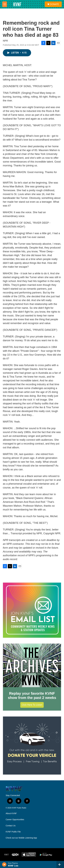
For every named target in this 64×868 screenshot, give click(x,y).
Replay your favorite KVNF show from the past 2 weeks (32, 696)
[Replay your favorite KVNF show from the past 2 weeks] (32, 665)
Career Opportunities (15, 820)
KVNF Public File (13, 832)
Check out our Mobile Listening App (21, 838)
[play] (4, 864)
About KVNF (11, 813)
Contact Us (11, 826)
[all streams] (60, 864)
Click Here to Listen (32, 705)
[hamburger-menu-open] (5, 4)
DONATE (54, 4)
